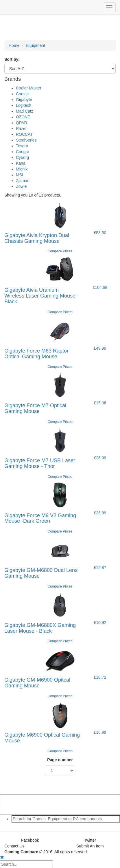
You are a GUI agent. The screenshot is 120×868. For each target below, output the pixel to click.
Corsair (22, 94)
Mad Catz (25, 111)
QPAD (22, 123)
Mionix (22, 169)
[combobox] (60, 819)
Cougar (23, 152)
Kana (21, 163)
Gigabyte (24, 100)
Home (14, 45)
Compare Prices (60, 251)
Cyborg (22, 157)
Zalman (23, 181)
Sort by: (12, 59)
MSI (20, 175)
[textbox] (66, 819)
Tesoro (22, 146)
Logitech (24, 105)
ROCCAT (24, 134)
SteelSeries (26, 140)
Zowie (21, 186)
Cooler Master (29, 88)
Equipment (35, 45)
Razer (21, 129)
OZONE (23, 117)
